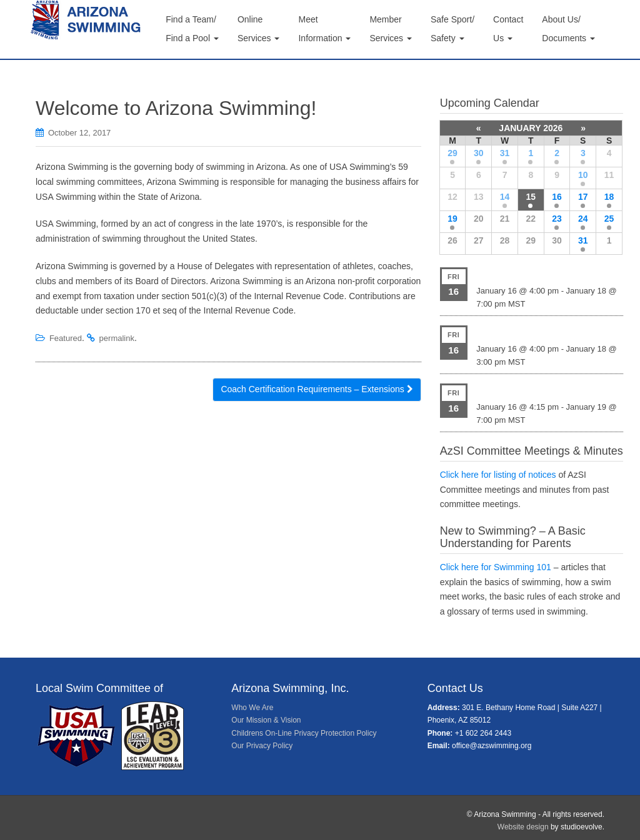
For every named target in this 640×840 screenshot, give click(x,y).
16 (557, 197)
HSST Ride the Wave (519, 331)
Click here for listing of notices (498, 475)
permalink (117, 338)
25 (609, 219)
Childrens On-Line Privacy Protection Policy (304, 733)
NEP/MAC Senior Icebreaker (534, 389)
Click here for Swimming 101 (496, 567)
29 (452, 153)
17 (583, 197)
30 (479, 153)
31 (505, 153)
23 (557, 219)
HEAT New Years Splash (527, 273)
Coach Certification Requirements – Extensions (317, 389)
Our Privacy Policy (262, 746)
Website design (523, 827)
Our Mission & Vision (266, 720)
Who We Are (252, 708)
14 (505, 197)
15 (531, 197)
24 (583, 219)
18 (609, 197)
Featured (66, 338)
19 (452, 219)
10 (583, 175)
